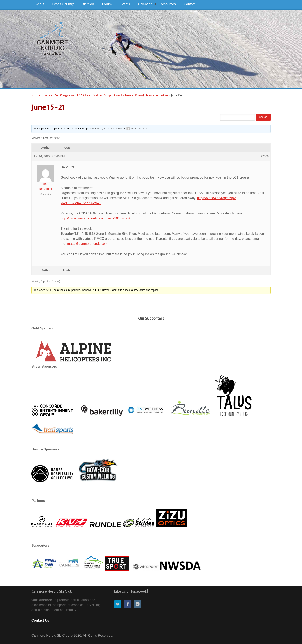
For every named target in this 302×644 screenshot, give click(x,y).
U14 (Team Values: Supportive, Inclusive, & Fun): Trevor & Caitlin (123, 95)
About (40, 4)
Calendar (145, 4)
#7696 (265, 156)
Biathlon (88, 4)
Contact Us (40, 620)
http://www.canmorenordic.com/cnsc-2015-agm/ (95, 218)
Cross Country (63, 4)
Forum (107, 4)
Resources (168, 4)
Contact (189, 4)
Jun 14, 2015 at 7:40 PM (108, 129)
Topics (48, 95)
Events (125, 4)
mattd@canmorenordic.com (87, 244)
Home (36, 95)
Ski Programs (65, 95)
